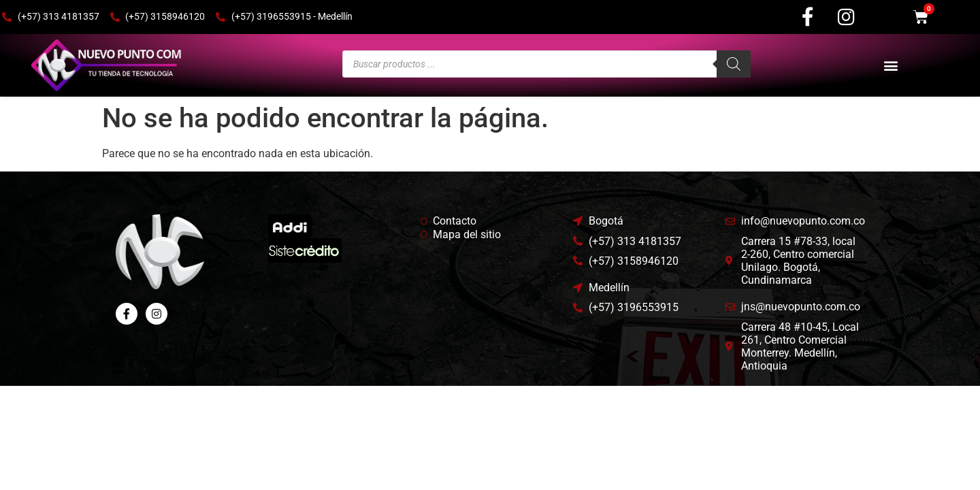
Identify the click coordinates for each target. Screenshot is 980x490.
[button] (891, 60)
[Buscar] (734, 59)
